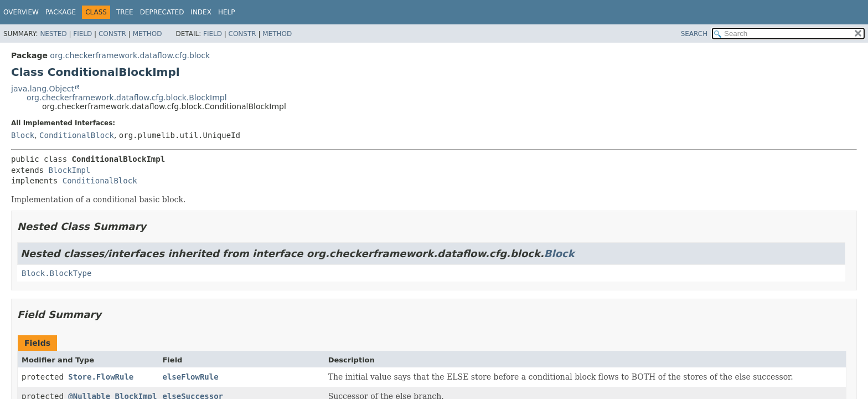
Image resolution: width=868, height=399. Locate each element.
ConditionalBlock (77, 135)
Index (201, 12)
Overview (21, 12)
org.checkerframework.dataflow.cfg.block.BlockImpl (127, 98)
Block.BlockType (56, 273)
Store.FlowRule (101, 377)
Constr (112, 34)
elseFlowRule (190, 377)
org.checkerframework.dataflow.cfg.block (130, 55)
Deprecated (162, 12)
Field (82, 34)
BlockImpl (69, 170)
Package (61, 12)
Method (148, 34)
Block (23, 135)
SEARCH (694, 34)
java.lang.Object (43, 89)
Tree (125, 12)
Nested (53, 34)
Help (227, 12)
